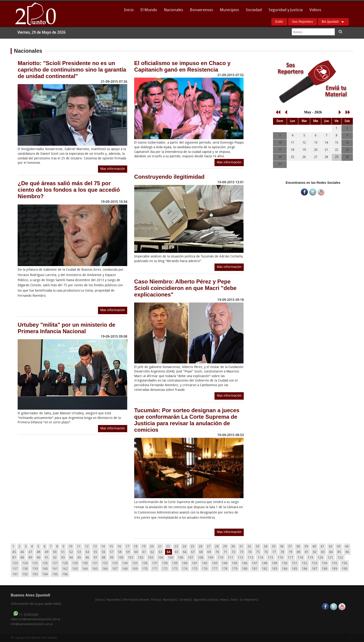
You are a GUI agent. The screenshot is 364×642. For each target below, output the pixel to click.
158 (25, 569)
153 (315, 563)
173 (175, 569)
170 (145, 569)
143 (215, 563)
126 (45, 563)
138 (165, 563)
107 (191, 558)
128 (65, 563)
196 (65, 575)
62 (152, 552)
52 (71, 552)
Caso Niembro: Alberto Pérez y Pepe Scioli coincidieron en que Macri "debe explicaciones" (185, 288)
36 (282, 547)
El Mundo (149, 10)
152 (305, 563)
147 (255, 563)
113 (250, 558)
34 (266, 547)
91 (47, 558)
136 (145, 563)
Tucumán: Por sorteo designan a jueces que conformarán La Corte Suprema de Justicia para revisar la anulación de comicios (187, 420)
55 (95, 552)
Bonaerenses (200, 12)
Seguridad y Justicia (286, 10)
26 (201, 547)
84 (331, 552)
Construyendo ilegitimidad (169, 177)
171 (155, 569)
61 (144, 552)
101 (131, 558)
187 (315, 569)
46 (22, 552)
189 (335, 569)
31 (241, 547)
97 (95, 558)
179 (235, 569)
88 (22, 558)
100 (121, 558)
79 (290, 552)
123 (15, 563)
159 (35, 569)
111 (231, 558)
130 (85, 563)
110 (221, 558)
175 (195, 569)
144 (225, 563)
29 (225, 547)
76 (266, 552)
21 (160, 547)
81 (307, 552)
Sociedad (254, 10)
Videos (315, 10)
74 (250, 552)
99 (112, 558)
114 (260, 558)
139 (175, 563)
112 (240, 558)
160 (45, 569)
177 (215, 569)
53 (79, 552)
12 (87, 547)
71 (225, 552)
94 (71, 558)
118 (300, 558)
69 (209, 552)
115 (270, 558)
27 (209, 547)
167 (115, 569)
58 (120, 552)
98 (104, 558)
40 (314, 547)
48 (39, 552)
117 (290, 558)
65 (177, 552)
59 (128, 552)
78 (282, 552)
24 (184, 547)
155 (335, 563)
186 (305, 569)
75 (258, 552)
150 (285, 563)
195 (55, 575)
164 (85, 569)
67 (193, 552)
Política (155, 600)
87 (14, 558)
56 (104, 552)
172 (165, 569)
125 (35, 563)
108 (201, 558)
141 (195, 563)
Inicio (129, 10)
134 (125, 563)
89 (30, 558)
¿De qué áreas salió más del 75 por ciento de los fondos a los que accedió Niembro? (69, 190)
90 (39, 558)
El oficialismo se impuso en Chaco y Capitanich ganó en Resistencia (182, 66)
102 (141, 558)
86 (347, 552)
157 (15, 569)
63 (160, 552)
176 (205, 569)
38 (298, 547)
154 (325, 563)
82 (315, 552)
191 (15, 575)
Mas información (113, 169)
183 (275, 569)
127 (55, 563)
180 (245, 569)
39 (306, 547)
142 (205, 563)
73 (242, 552)
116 (280, 558)
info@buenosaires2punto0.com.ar (32, 624)
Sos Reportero (302, 22)
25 (192, 547)
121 (330, 558)
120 (320, 558)
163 (75, 569)
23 (176, 547)
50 (55, 552)
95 (79, 558)
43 (339, 547)
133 (115, 563)
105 (171, 558)
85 (339, 552)
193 (35, 575)
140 (185, 563)
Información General (135, 600)
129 (75, 563)
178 (225, 569)
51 (63, 552)
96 (87, 558)
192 (25, 575)
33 (257, 547)
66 (185, 552)
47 (30, 552)
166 (105, 569)
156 (344, 563)
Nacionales (174, 10)
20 (152, 547)
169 (135, 569)
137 (155, 563)
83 (323, 552)
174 (185, 569)
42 (331, 547)
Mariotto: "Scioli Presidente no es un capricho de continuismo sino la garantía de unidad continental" (72, 70)
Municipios (229, 10)
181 (255, 569)
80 (299, 552)
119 (310, 558)
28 (217, 547)
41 (322, 547)
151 (295, 563)
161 (55, 569)
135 (135, 563)
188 (325, 569)
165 (95, 569)
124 (25, 563)
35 (274, 547)
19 (144, 547)
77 (274, 552)
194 (45, 575)
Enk (351, 638)
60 (136, 552)
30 (233, 547)
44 (347, 547)
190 (344, 569)
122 (340, 558)
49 (47, 552)
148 (265, 563)
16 (119, 547)
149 (275, 563)
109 (211, 558)
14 (103, 547)
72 (234, 552)
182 (265, 569)
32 (249, 547)
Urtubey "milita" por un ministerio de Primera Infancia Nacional (66, 328)
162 (65, 569)
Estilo (279, 22)
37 (290, 547)
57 (112, 552)
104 (161, 558)
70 (217, 552)
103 (151, 558)
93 (63, 558)
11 (79, 547)
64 (169, 552)
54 (87, 552)
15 (111, 547)
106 (181, 558)
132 (105, 563)
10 (71, 547)
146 (245, 563)
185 (295, 569)
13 (95, 547)
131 (95, 563)
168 (125, 569)
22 (168, 547)
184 (285, 569)
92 (55, 558)
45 (14, 552)
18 (136, 547)
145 (235, 563)
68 (201, 552)
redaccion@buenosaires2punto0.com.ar (36, 619)
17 (127, 547)
